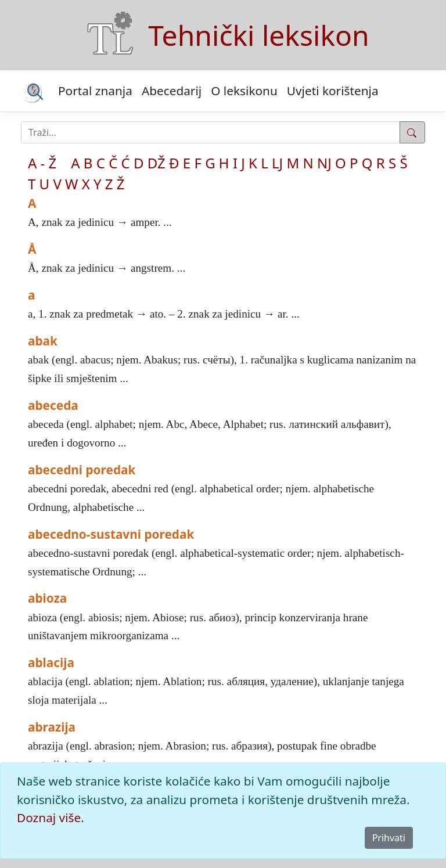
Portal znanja (95, 91)
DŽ (157, 163)
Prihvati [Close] (389, 838)
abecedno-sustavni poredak (111, 534)
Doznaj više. (51, 817)
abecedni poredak (82, 470)
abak (43, 341)
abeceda (53, 405)
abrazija (52, 727)
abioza (47, 598)
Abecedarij (172, 91)
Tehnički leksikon (258, 35)
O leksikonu (244, 91)
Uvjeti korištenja (333, 91)
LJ (277, 163)
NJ (324, 163)
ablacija (51, 662)
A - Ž (42, 163)
